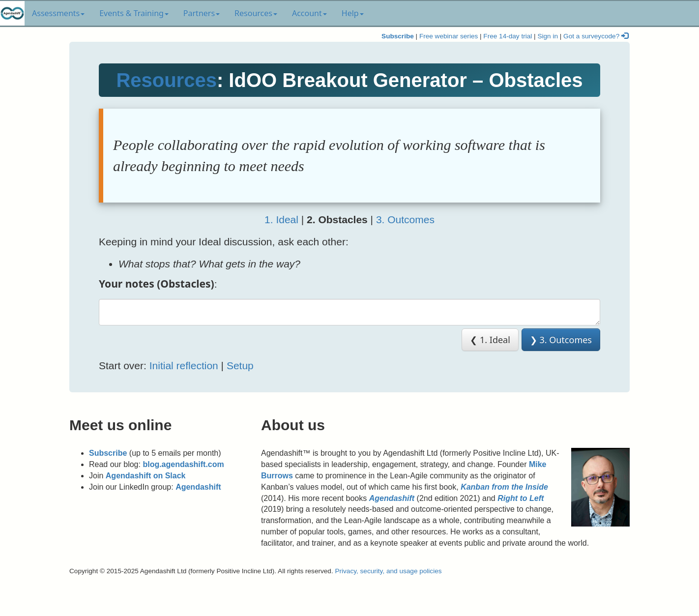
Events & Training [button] (134, 13)
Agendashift (198, 487)
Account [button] (309, 13)
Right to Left (521, 498)
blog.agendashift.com (183, 464)
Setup (240, 366)
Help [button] (353, 13)
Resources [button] (256, 13)
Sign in (548, 36)
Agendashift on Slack (146, 476)
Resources (166, 80)
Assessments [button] (58, 13)
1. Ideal (281, 220)
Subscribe (398, 36)
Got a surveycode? (596, 36)
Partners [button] (202, 13)
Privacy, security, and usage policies (388, 571)
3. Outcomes (405, 220)
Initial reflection (184, 366)
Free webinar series (449, 36)
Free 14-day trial (508, 36)
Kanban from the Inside (504, 487)
